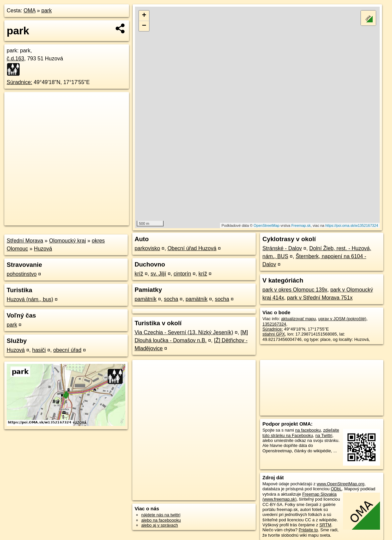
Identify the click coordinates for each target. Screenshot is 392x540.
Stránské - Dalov (282, 248)
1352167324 (274, 324)
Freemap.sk (301, 225)
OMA (30, 11)
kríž (139, 274)
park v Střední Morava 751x (320, 298)
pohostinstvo (22, 274)
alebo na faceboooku (161, 520)
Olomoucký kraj (67, 241)
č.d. (15, 59)
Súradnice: (19, 82)
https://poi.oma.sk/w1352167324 (352, 225)
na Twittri (324, 435)
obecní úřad (67, 350)
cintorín (182, 274)
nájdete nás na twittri (161, 515)
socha (171, 299)
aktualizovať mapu (298, 319)
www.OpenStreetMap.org (340, 484)
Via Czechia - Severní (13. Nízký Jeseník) (184, 332)
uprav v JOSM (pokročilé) (342, 319)
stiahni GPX (274, 334)
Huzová (43, 249)
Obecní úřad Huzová (192, 248)
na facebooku (308, 430)
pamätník (146, 299)
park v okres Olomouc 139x (295, 290)
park (46, 11)
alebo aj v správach (160, 525)
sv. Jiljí (158, 274)
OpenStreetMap (267, 225)
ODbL (336, 489)
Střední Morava (25, 241)
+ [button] (144, 16)
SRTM (325, 525)
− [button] (144, 26)
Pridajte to (308, 530)
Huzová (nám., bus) (30, 299)
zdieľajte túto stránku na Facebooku (301, 433)
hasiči (39, 350)
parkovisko (147, 248)
